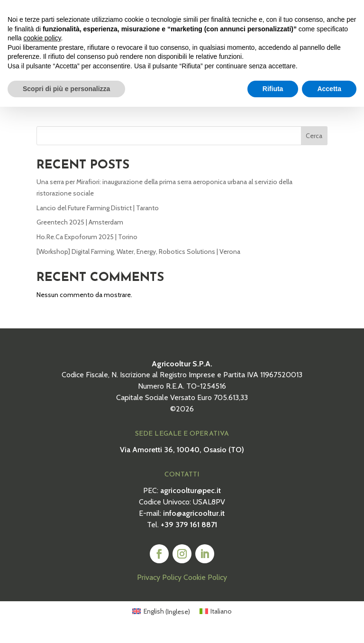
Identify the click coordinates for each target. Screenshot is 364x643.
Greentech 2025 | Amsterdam (80, 230)
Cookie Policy (205, 585)
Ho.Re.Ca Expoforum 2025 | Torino (87, 244)
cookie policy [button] (42, 38)
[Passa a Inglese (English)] (161, 619)
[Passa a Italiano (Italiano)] (216, 619)
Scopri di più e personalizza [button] (66, 89)
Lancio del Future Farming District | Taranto (98, 215)
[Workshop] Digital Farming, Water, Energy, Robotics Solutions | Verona (138, 259)
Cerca (314, 143)
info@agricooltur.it (194, 520)
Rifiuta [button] (273, 89)
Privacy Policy (159, 585)
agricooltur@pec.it (191, 498)
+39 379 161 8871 (189, 532)
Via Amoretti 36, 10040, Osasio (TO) (182, 457)
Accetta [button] (329, 89)
